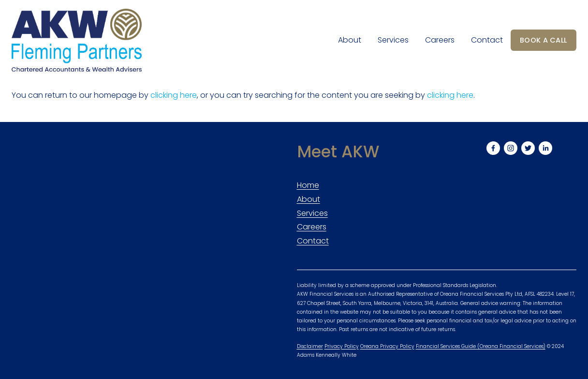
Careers (440, 40)
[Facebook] (493, 148)
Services (393, 40)
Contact (487, 40)
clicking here (174, 95)
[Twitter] (528, 148)
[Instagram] (511, 148)
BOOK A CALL (543, 40)
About (350, 40)
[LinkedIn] (545, 148)
